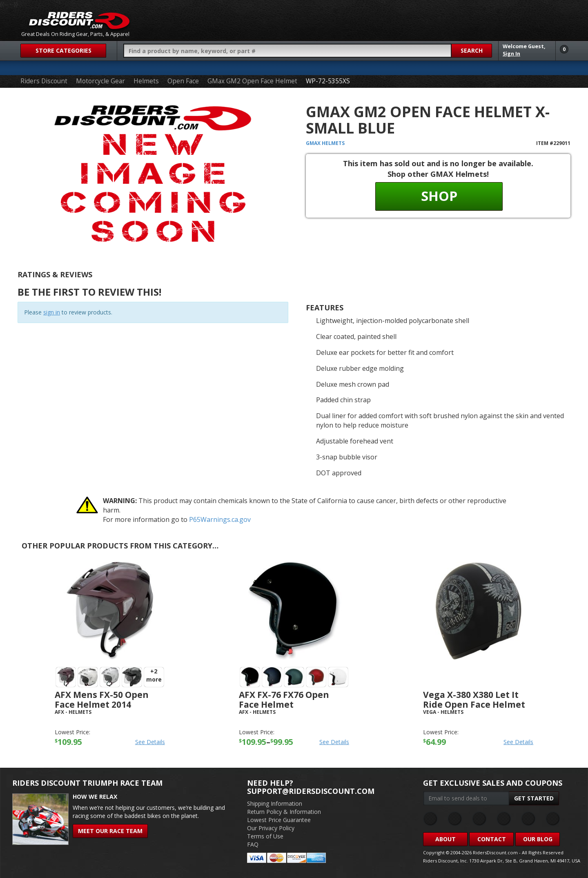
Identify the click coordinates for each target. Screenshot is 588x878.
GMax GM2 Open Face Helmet (252, 81)
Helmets (146, 81)
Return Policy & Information (284, 812)
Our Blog (538, 839)
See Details (150, 742)
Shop (439, 196)
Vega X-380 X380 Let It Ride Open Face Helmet (474, 699)
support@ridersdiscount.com (311, 791)
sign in (52, 312)
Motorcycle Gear (100, 81)
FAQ (253, 844)
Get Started (534, 798)
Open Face (183, 81)
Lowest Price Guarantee (279, 820)
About (445, 839)
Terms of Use (265, 836)
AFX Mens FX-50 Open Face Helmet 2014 (102, 699)
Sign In (511, 54)
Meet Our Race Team (110, 831)
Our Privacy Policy (271, 828)
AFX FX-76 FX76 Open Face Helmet (284, 699)
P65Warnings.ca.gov (220, 519)
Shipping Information (275, 803)
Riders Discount (44, 81)
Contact (492, 839)
